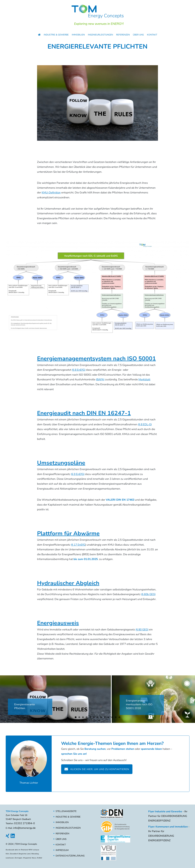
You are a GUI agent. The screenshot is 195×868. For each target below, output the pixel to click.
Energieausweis (58, 623)
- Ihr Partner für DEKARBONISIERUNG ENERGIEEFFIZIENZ (168, 816)
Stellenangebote (66, 811)
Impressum (62, 850)
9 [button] (105, 717)
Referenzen (123, 35)
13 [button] (119, 717)
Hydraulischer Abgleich (68, 583)
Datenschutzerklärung (70, 856)
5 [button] (90, 717)
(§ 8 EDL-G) (145, 424)
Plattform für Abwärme (68, 533)
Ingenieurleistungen (100, 35)
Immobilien (78, 35)
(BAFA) (100, 379)
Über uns (138, 35)
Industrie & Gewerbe (56, 35)
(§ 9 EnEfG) (78, 474)
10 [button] (108, 717)
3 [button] (83, 717)
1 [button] (76, 717)
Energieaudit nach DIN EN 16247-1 (84, 413)
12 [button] (116, 717)
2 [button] (79, 717)
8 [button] (101, 717)
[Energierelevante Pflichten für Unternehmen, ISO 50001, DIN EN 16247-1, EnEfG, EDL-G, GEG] (55, 699)
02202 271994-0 (24, 823)
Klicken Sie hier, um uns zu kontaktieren (97, 769)
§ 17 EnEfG (78, 545)
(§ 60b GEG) (148, 594)
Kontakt (152, 35)
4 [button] (87, 717)
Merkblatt (144, 379)
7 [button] (97, 717)
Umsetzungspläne (61, 463)
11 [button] (112, 717)
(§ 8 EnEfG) (79, 370)
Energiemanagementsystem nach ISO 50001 (96, 359)
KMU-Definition (51, 193)
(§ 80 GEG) (142, 630)
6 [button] (94, 717)
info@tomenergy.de (24, 828)
